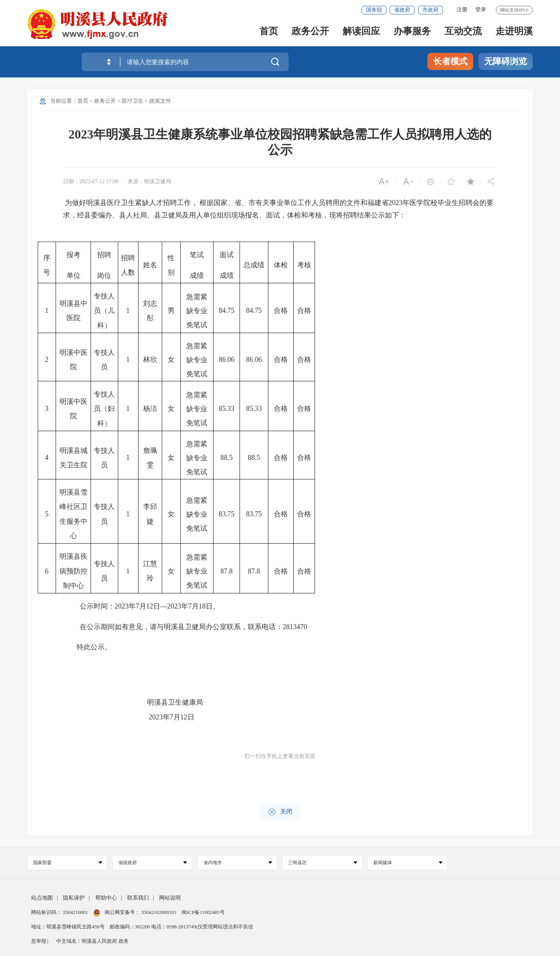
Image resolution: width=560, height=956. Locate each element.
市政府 (430, 10)
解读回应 (361, 32)
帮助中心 (106, 898)
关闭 (280, 812)
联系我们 (138, 898)
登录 (481, 10)
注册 (462, 10)
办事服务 (412, 32)
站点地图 (42, 898)
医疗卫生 (133, 101)
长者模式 (450, 61)
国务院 (374, 10)
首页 (269, 32)
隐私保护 (74, 898)
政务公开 (310, 32)
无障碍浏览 (506, 61)
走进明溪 (514, 32)
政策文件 (160, 101)
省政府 (402, 10)
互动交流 (463, 32)
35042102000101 (159, 912)
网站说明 (170, 898)
